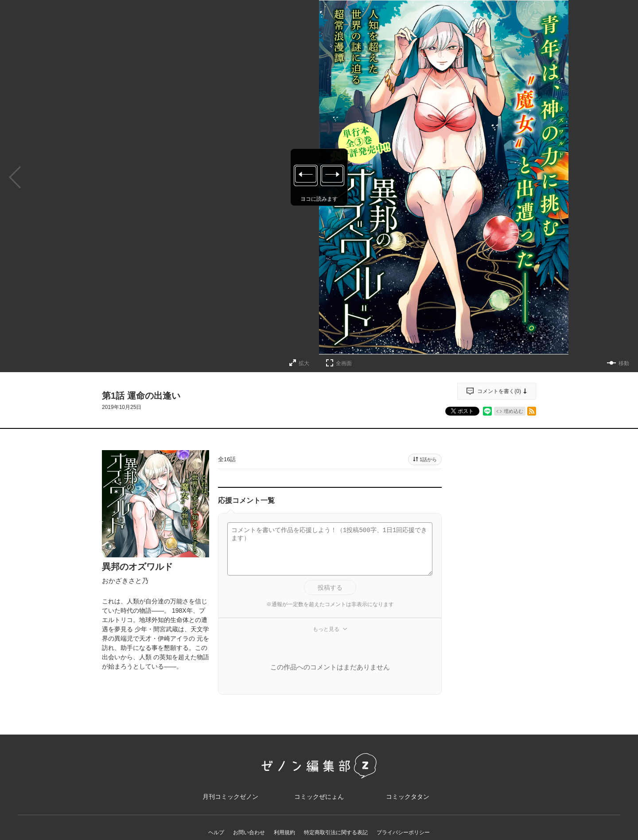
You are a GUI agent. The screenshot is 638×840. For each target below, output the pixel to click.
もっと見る (326, 629)
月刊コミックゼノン (230, 797)
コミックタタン (408, 797)
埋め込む (514, 411)
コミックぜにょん (319, 797)
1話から (428, 459)
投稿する (330, 587)
